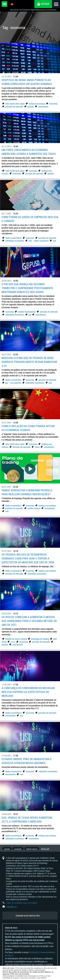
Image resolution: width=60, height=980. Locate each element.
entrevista (17, 174)
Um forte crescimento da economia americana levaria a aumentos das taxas (29, 152)
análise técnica (34, 508)
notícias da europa (37, 104)
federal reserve (33, 851)
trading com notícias (47, 506)
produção (19, 851)
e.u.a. (13, 642)
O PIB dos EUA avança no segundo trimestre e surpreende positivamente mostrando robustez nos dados (27, 288)
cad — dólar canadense (39, 241)
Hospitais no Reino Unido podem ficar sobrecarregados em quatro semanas (27, 82)
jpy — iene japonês (13, 383)
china (37, 447)
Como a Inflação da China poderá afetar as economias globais (28, 428)
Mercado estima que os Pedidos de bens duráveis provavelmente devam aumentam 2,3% (29, 362)
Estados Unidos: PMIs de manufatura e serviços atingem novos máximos (27, 761)
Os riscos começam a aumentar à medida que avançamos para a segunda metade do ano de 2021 (29, 621)
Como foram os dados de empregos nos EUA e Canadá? (30, 219)
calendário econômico (15, 241)
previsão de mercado (14, 107)
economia (53, 104)
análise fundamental (27, 312)
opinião (31, 107)
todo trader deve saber (15, 104)
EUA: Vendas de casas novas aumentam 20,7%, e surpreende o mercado (27, 819)
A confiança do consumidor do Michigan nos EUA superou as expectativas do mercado (28, 692)
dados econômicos (14, 238)
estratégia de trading (40, 639)
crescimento (43, 107)
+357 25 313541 (30, 906)
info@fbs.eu (12, 910)
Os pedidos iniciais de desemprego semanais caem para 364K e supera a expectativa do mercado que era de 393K (28, 558)
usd (54, 241)
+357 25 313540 (14, 906)
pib (30, 315)
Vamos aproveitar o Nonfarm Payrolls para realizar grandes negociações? (27, 492)
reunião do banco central (16, 639)
